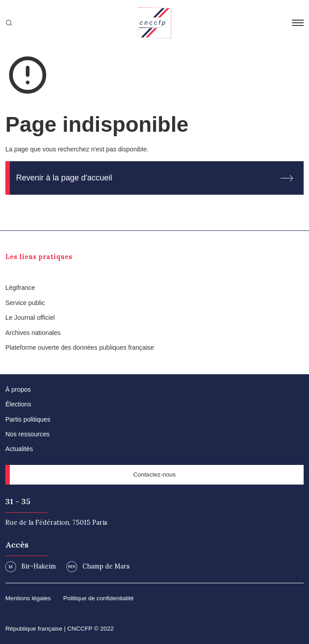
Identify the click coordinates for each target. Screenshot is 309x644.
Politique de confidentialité (99, 598)
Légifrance (20, 288)
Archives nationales (33, 333)
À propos (18, 389)
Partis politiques (28, 419)
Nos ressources (27, 434)
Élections (18, 404)
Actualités (19, 449)
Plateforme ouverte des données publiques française (80, 347)
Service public (25, 303)
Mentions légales (28, 598)
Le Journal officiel (30, 318)
